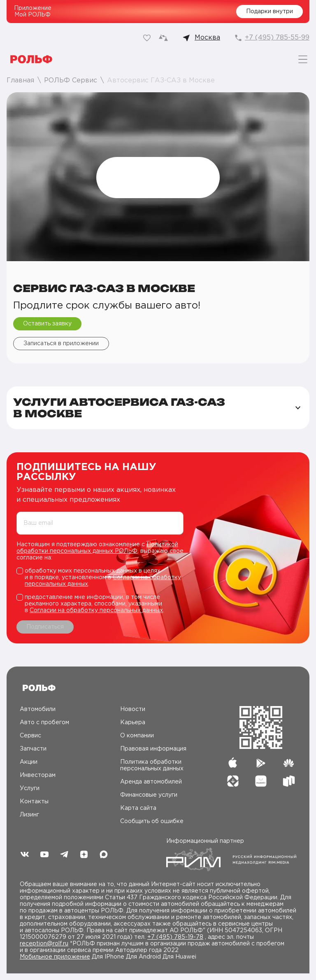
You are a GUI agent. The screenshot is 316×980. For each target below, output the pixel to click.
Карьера (133, 723)
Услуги (30, 788)
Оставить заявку (47, 324)
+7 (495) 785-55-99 (277, 38)
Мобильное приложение (55, 957)
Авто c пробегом (44, 723)
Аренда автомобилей (151, 782)
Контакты (34, 802)
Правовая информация (153, 749)
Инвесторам (38, 775)
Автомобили (38, 709)
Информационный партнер (231, 855)
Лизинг (29, 815)
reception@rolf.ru (44, 944)
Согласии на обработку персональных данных (96, 610)
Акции (29, 762)
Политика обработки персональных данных (152, 765)
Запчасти (33, 749)
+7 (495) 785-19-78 (175, 937)
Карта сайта (138, 808)
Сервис (30, 736)
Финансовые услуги (149, 795)
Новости (133, 709)
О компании (137, 736)
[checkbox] (100, 578)
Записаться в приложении (61, 344)
